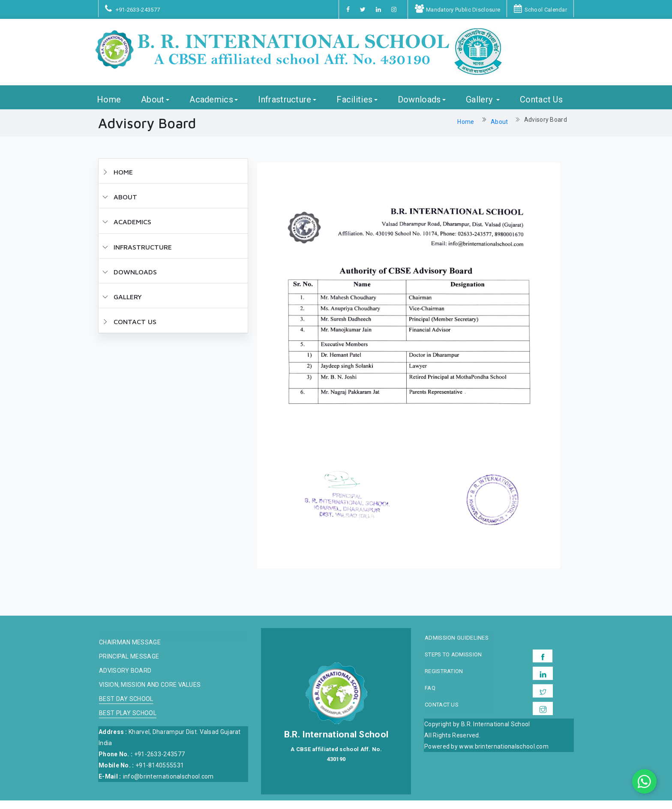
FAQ (430, 697)
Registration (444, 680)
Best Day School (126, 708)
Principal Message (129, 665)
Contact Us (541, 108)
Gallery (480, 108)
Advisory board (125, 679)
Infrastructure (285, 108)
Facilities (354, 108)
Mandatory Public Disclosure (457, 10)
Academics (211, 108)
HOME (118, 180)
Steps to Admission (453, 663)
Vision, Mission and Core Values (150, 693)
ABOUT (120, 205)
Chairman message (130, 651)
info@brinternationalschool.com (168, 785)
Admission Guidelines (457, 647)
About (153, 108)
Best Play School (128, 722)
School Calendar (540, 10)
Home (109, 108)
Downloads (419, 108)
